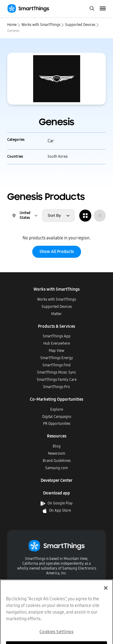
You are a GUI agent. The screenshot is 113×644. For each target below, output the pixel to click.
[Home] (28, 9)
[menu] (103, 9)
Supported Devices (80, 25)
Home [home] (12, 25)
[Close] (106, 597)
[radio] (85, 216)
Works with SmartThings (41, 25)
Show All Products (57, 252)
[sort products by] (58, 216)
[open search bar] (92, 9)
